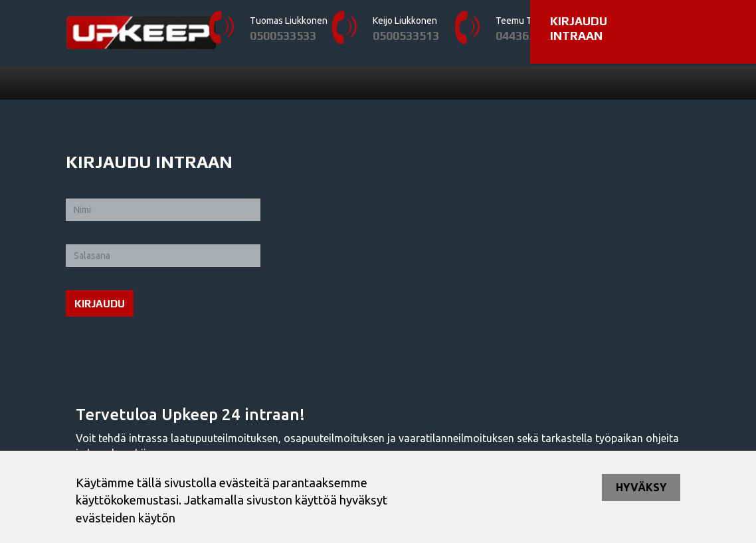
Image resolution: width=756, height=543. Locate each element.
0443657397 (529, 36)
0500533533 (283, 36)
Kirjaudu (100, 304)
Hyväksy (641, 487)
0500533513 (406, 36)
